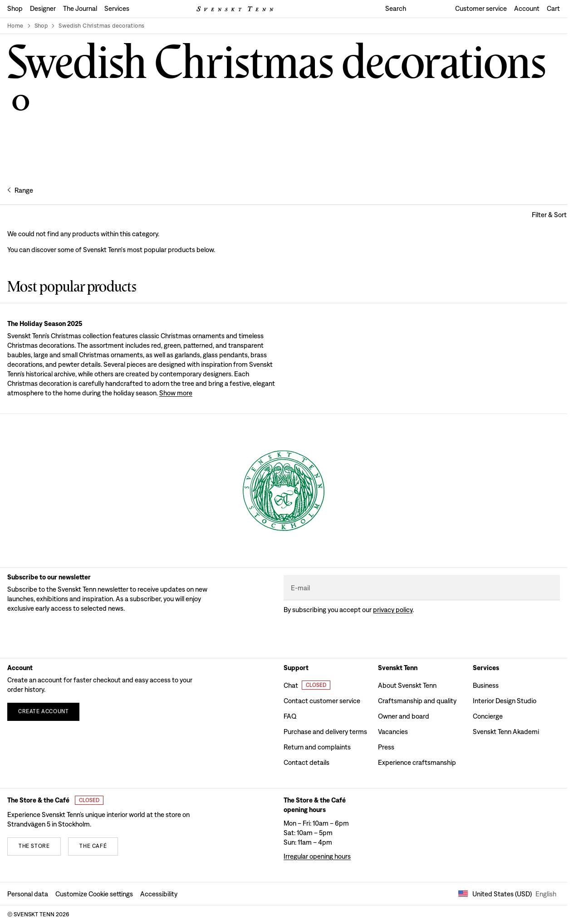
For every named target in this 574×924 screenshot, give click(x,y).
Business (486, 685)
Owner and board (404, 716)
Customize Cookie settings (94, 894)
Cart (553, 8)
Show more (176, 393)
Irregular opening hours (317, 856)
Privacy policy (393, 610)
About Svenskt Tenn (407, 685)
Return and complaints (317, 747)
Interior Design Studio (505, 701)
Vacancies (393, 732)
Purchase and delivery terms (325, 732)
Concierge (488, 716)
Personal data (28, 894)
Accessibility (159, 894)
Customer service (481, 8)
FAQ (290, 716)
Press (386, 747)
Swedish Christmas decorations (101, 26)
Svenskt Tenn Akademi (506, 732)
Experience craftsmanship (417, 762)
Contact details (307, 762)
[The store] (34, 846)
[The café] (93, 846)
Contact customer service (322, 701)
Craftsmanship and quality (417, 701)
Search (396, 8)
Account (527, 8)
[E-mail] (422, 588)
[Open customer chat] (307, 685)
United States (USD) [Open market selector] (507, 894)
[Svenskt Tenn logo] (235, 9)
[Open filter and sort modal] (549, 215)
